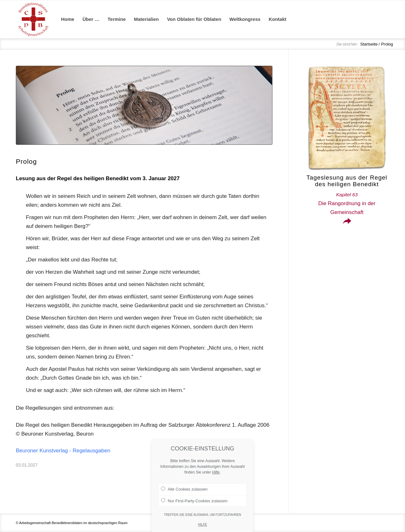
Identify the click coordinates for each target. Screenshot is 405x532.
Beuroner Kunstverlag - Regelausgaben (63, 451)
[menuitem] (68, 19)
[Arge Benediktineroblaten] (33, 19)
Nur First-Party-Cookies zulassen (194, 509)
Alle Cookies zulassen (184, 498)
